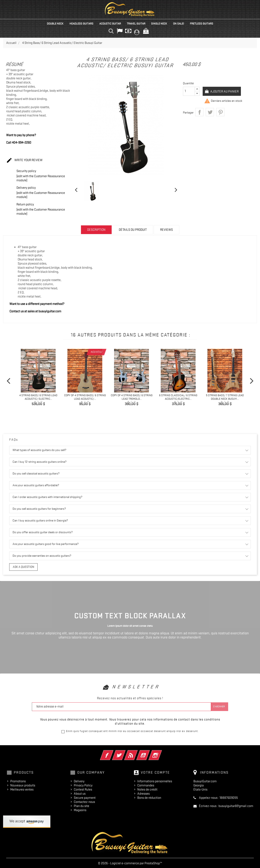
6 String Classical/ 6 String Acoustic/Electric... (178, 397)
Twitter (124, 752)
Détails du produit (133, 230)
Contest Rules (83, 789)
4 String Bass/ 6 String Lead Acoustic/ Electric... (38, 397)
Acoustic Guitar (110, 23)
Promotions (18, 781)
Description (96, 230)
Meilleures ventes (22, 789)
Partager (199, 112)
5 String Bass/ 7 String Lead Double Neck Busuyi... (225, 397)
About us (80, 793)
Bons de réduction (149, 797)
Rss (137, 752)
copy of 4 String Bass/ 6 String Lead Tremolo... (132, 397)
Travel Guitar (136, 23)
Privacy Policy (83, 785)
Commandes (146, 785)
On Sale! (179, 23)
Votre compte (155, 772)
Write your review (24, 160)
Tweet (210, 112)
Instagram (161, 752)
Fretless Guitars (202, 23)
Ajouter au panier (225, 91)
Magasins (80, 809)
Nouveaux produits (23, 785)
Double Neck (55, 23)
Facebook (112, 752)
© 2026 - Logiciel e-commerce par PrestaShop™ (130, 863)
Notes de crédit (147, 789)
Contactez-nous (84, 801)
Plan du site (81, 805)
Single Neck (159, 23)
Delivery (79, 781)
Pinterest (220, 112)
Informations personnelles (155, 781)
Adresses (143, 793)
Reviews (166, 230)
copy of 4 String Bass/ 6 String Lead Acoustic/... (85, 397)
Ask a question (21, 567)
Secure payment (85, 797)
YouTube (149, 752)
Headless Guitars (81, 23)
